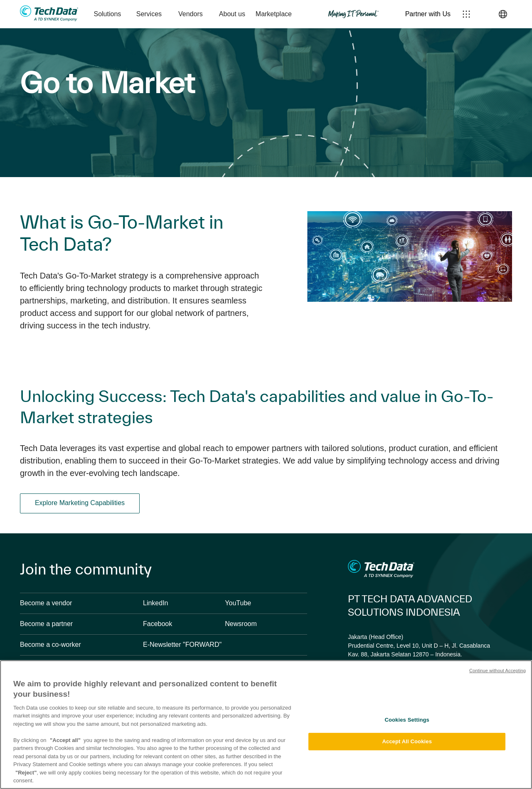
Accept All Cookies (407, 741)
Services (149, 14)
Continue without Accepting (498, 671)
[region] (266, 725)
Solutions (107, 14)
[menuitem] (107, 14)
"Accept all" (65, 740)
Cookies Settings (407, 720)
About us (232, 14)
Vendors (191, 14)
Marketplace (274, 14)
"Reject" (26, 773)
